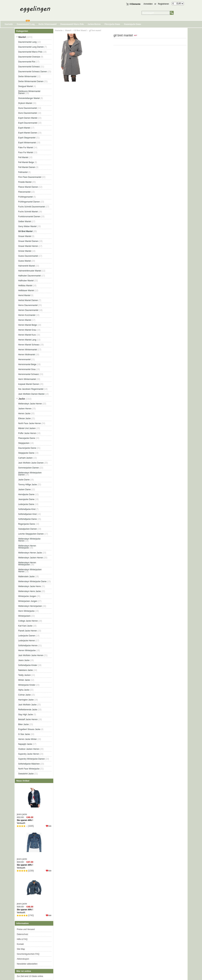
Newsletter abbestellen (27, 964)
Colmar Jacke (24, 695)
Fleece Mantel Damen (28, 187)
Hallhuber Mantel (26, 281)
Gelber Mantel (25, 221)
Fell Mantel (23, 157)
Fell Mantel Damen (27, 167)
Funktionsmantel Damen (29, 217)
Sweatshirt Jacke (26, 774)
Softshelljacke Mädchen (29, 764)
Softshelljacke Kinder (28, 665)
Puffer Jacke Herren (27, 433)
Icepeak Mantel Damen (29, 384)
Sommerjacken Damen (29, 468)
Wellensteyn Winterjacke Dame (32, 581)
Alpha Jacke (24, 690)
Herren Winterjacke (27, 650)
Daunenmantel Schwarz (29, 67)
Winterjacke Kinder (27, 685)
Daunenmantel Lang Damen (31, 47)
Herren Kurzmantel (27, 315)
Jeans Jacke (24, 660)
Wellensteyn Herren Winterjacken (27, 564)
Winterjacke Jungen (27, 596)
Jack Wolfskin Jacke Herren (31, 655)
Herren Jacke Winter (27, 739)
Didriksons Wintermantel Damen (29, 92)
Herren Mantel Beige (27, 325)
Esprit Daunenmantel (28, 123)
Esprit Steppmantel (27, 138)
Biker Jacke (23, 724)
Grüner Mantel (25, 251)
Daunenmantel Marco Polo (72, 24)
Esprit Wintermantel (27, 143)
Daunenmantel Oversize (29, 57)
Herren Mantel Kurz (27, 335)
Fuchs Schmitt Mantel (28, 212)
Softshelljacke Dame (27, 519)
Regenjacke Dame (27, 524)
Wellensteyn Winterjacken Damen (30, 474)
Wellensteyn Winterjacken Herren (30, 571)
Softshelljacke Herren (28, 646)
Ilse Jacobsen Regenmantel (31, 389)
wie (50, 826)
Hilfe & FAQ (22, 939)
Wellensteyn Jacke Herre (29, 586)
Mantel (68, 30)
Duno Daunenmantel (27, 113)
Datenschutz (22, 934)
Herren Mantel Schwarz (29, 345)
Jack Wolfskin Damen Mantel (31, 394)
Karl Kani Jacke (25, 626)
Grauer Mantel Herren (28, 246)
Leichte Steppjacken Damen (31, 534)
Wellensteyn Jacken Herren (31, 558)
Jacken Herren (94, 24)
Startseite (9, 24)
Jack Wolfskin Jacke (27, 705)
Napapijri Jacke (25, 744)
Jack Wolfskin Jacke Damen (31, 463)
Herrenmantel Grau (27, 369)
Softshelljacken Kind (27, 514)
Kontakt (20, 944)
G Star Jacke (24, 734)
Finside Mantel (25, 182)
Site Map (21, 949)
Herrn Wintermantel (27, 379)
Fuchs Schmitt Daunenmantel (31, 207)
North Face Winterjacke (29, 769)
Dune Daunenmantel (27, 108)
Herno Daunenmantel (28, 305)
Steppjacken (24, 443)
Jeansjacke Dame (26, 499)
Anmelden (148, 4)
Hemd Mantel (24, 295)
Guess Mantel (24, 261)
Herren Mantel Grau (27, 330)
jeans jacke (34, 800)
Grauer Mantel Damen (28, 241)
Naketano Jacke (25, 670)
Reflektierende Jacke (28, 710)
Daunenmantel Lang (26, 24)
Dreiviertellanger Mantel (29, 98)
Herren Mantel (25, 320)
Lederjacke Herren (27, 641)
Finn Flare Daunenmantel (30, 177)
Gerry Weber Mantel (27, 226)
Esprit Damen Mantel (28, 118)
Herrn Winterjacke (26, 611)
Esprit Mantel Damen (28, 133)
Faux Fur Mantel (26, 152)
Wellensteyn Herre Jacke (29, 591)
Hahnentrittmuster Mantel (30, 271)
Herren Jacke (24, 414)
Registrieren (164, 4)
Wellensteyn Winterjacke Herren (29, 540)
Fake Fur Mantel (26, 148)
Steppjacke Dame (26, 453)
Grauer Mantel (25, 236)
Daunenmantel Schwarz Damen (33, 72)
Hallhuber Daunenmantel (29, 276)
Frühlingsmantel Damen (29, 202)
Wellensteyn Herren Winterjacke (27, 547)
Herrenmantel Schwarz (29, 374)
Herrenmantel (24, 359)
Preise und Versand (26, 929)
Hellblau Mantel (25, 286)
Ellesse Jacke (24, 418)
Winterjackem (24, 616)
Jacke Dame (24, 480)
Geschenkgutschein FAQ (28, 954)
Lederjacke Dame (26, 504)
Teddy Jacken (24, 675)
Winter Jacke (24, 680)
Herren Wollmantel (27, 355)
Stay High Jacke (26, 715)
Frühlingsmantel (25, 197)
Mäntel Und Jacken (27, 428)
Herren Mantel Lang (27, 340)
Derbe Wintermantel (48, 24)
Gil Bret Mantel (80, 30)
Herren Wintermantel (28, 350)
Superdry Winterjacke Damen (31, 759)
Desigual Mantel (25, 86)
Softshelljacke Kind (27, 509)
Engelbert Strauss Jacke (29, 729)
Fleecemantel (24, 192)
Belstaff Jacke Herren (28, 719)
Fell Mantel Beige (26, 162)
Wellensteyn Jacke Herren (30, 404)
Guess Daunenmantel (28, 256)
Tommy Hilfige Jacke (27, 485)
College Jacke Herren (28, 621)
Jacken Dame (24, 489)
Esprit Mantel (24, 128)
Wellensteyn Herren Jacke (30, 553)
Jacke (22, 399)
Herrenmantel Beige (27, 364)
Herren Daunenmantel (28, 310)
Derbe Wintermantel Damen (31, 81)
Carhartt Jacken (25, 458)
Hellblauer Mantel (26, 290)
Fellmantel (23, 172)
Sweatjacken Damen (27, 529)
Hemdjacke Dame (26, 494)
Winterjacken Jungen (28, 601)
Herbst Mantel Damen (28, 300)
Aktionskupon (23, 959)
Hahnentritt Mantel (26, 266)
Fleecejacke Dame (112, 24)
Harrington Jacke (26, 700)
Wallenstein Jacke (26, 577)
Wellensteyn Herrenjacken (30, 606)
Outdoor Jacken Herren (29, 749)
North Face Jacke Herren (30, 423)
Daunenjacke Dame (133, 24)
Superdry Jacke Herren (29, 754)
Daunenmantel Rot (27, 62)
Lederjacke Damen (27, 636)
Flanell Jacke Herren (27, 631)
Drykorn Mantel (25, 103)
